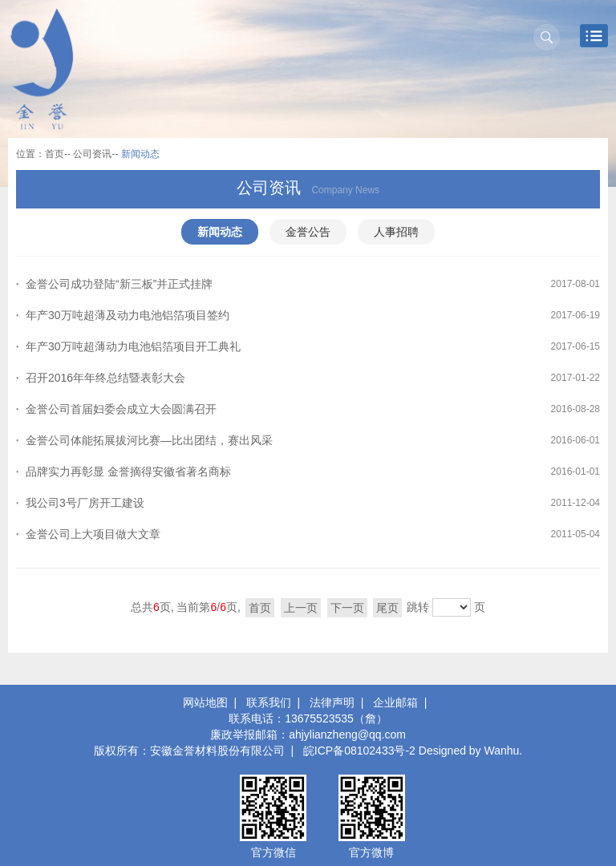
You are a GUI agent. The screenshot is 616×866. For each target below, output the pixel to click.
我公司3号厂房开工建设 (85, 503)
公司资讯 (92, 154)
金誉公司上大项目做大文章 (93, 534)
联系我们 (269, 702)
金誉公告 (308, 232)
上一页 (301, 608)
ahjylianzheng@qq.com (347, 734)
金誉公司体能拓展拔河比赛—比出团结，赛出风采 (149, 440)
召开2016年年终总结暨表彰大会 (105, 378)
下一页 (347, 608)
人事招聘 (396, 232)
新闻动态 (220, 232)
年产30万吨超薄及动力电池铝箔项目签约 (128, 315)
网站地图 (205, 702)
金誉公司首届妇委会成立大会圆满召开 (121, 409)
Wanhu (502, 751)
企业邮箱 (395, 702)
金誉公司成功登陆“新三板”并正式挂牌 (119, 284)
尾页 (387, 608)
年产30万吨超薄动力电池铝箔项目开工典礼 (133, 346)
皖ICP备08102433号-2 (359, 751)
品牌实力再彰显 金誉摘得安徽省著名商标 (128, 471)
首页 (55, 154)
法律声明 (332, 702)
